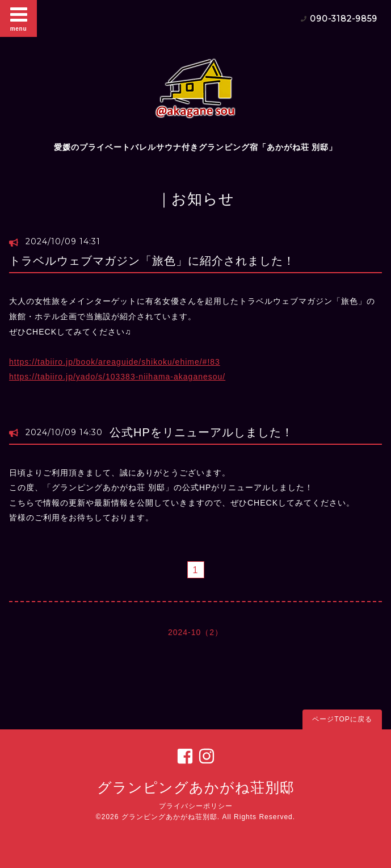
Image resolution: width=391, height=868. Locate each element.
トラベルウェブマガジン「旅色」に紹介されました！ (152, 261)
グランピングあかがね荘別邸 (196, 787)
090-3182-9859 (344, 19)
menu (19, 18)
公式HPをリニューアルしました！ (201, 432)
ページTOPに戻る (342, 719)
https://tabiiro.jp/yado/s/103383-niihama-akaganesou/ (117, 377)
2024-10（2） (195, 632)
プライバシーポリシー (196, 806)
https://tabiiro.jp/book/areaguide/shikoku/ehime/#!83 (115, 362)
